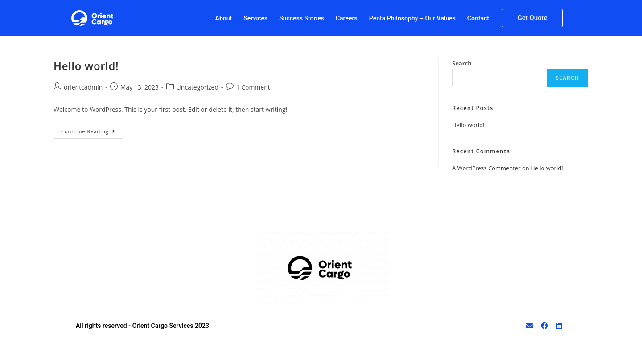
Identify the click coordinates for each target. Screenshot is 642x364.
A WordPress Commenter (486, 168)
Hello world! (86, 66)
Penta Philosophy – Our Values (412, 18)
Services (255, 18)
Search (462, 63)
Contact (478, 18)
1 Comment (253, 87)
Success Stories (302, 18)
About (224, 18)
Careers (347, 18)
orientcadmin (83, 87)
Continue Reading (92, 129)
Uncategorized (198, 87)
